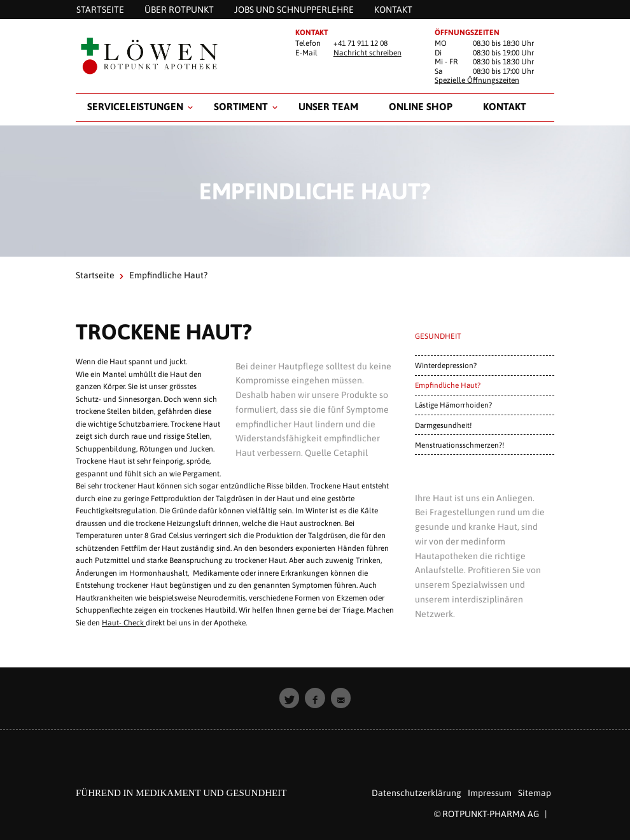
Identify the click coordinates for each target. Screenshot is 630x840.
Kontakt (505, 106)
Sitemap (535, 793)
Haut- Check (124, 623)
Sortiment (241, 106)
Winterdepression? (446, 365)
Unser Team (328, 106)
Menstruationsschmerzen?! (459, 445)
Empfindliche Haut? (448, 385)
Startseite (95, 275)
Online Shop (421, 106)
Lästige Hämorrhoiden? (453, 405)
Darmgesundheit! (443, 425)
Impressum (490, 793)
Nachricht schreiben (367, 53)
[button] (290, 698)
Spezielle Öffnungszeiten (477, 80)
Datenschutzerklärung (416, 793)
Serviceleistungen (135, 106)
